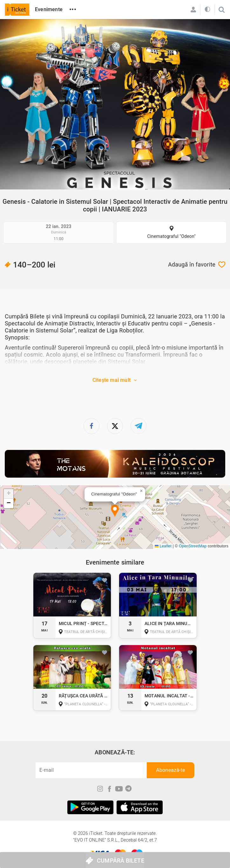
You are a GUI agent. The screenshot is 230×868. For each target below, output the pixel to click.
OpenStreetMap (193, 546)
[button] (115, 511)
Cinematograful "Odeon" (171, 236)
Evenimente (49, 9)
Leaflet (163, 546)
